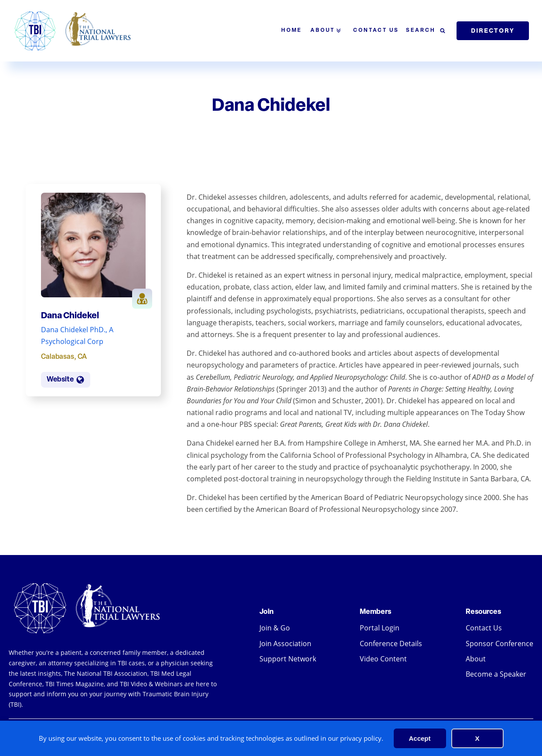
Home (291, 31)
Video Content (383, 659)
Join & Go (275, 628)
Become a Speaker (496, 674)
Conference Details (391, 643)
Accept (419, 738)
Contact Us (376, 31)
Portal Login (380, 628)
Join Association (285, 643)
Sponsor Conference (499, 643)
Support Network (288, 659)
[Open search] (426, 31)
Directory (493, 31)
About (327, 31)
